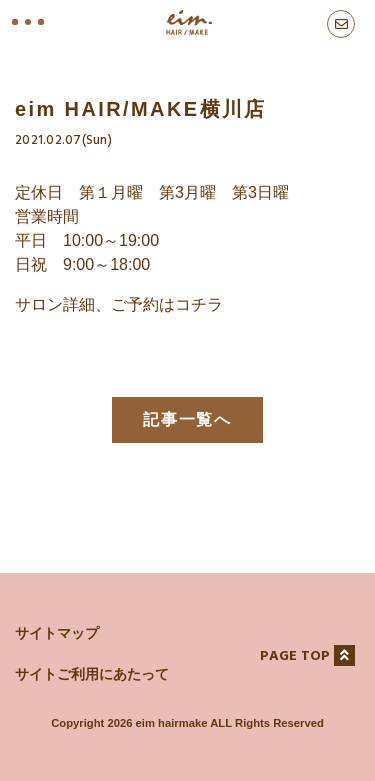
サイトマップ (57, 633)
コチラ (199, 304)
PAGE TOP (307, 656)
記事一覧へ (188, 419)
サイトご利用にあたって (92, 674)
